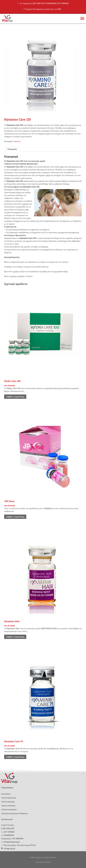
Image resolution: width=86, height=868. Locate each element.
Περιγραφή (12, 149)
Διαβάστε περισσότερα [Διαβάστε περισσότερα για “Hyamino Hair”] (15, 637)
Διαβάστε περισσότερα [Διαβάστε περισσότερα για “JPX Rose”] (15, 517)
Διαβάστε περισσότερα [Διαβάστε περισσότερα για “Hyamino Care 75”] (15, 757)
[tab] (12, 149)
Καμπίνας (17, 141)
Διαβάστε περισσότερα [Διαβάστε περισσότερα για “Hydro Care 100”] (15, 397)
